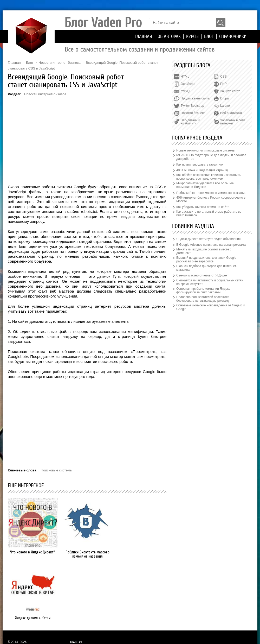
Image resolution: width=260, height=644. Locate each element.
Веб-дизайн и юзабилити (190, 122)
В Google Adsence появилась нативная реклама (211, 245)
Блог (209, 36)
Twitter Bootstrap (192, 106)
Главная (143, 36)
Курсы (192, 36)
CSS (223, 77)
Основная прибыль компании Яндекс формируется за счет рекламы (203, 291)
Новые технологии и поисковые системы (206, 150)
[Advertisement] (87, 140)
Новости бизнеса (193, 113)
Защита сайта (230, 91)
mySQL (186, 91)
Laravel (225, 106)
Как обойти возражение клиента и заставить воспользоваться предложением (208, 177)
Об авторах (169, 36)
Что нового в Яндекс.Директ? (33, 552)
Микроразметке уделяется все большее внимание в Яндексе (205, 185)
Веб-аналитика (231, 113)
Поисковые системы (57, 470)
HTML (185, 77)
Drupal (225, 98)
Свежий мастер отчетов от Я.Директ (203, 275)
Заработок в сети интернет (233, 122)
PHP (223, 84)
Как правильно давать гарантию (199, 165)
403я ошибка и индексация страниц (202, 170)
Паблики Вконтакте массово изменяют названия (87, 554)
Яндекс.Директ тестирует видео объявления (208, 239)
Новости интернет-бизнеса (45, 94)
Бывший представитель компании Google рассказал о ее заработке (206, 260)
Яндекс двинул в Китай (142, 552)
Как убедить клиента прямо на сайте (203, 207)
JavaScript (188, 84)
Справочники (233, 36)
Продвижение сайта (195, 98)
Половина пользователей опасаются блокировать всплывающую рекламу (203, 299)
